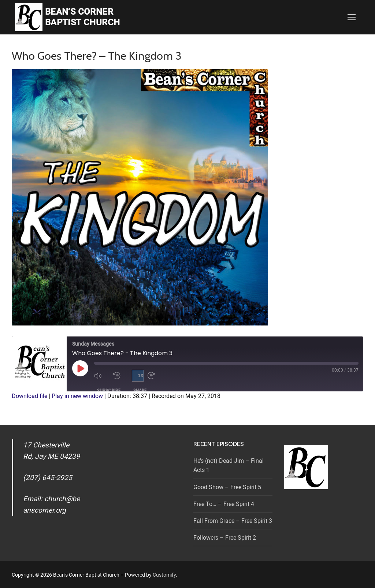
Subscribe (109, 390)
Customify (164, 575)
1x (141, 376)
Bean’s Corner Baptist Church (83, 17)
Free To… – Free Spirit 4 (224, 504)
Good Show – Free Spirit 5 (227, 487)
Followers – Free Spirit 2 (225, 538)
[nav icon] (352, 17)
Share (140, 390)
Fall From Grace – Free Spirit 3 (233, 521)
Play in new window (77, 396)
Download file (29, 396)
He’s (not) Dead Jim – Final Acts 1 (229, 466)
